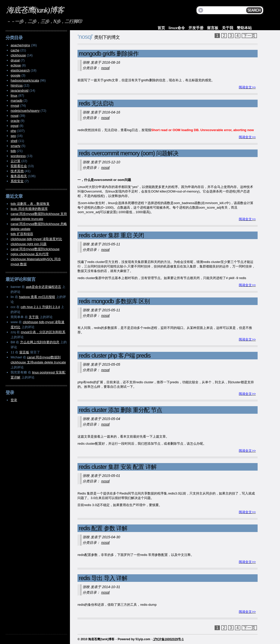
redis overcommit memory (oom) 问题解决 (128, 153)
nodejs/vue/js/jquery (25, 111)
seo (13, 136)
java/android (19, 90)
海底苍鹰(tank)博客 (35, 10)
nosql (105, 68)
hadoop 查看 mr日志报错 (37, 297)
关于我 (228, 28)
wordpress (18, 156)
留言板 (213, 28)
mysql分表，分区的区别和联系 (43, 332)
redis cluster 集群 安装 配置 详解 (118, 467)
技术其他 (17, 171)
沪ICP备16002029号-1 (168, 639)
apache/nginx (20, 45)
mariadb (16, 101)
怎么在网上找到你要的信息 (40, 342)
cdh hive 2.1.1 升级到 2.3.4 (40, 307)
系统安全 (17, 181)
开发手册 (196, 28)
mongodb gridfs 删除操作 (109, 54)
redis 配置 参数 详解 (103, 528)
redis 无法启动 (96, 103)
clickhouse (18, 55)
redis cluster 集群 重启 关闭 (111, 235)
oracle (15, 121)
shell (14, 141)
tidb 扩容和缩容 (22, 234)
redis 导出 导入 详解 (103, 578)
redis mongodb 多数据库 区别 (114, 301)
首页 (161, 28)
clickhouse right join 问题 (29, 244)
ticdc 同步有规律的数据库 (29, 209)
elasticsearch (20, 70)
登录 (14, 400)
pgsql (14, 126)
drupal (15, 60)
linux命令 (177, 28)
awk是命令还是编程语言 (44, 287)
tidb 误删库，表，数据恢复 (30, 204)
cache (15, 50)
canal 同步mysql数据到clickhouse (35, 249)
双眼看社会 (19, 166)
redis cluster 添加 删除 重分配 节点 (120, 410)
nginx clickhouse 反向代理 (30, 254)
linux (14, 96)
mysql (15, 106)
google (15, 75)
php (13, 131)
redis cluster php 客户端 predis (115, 356)
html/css (17, 85)
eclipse (16, 65)
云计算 (15, 161)
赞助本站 (244, 28)
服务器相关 (19, 176)
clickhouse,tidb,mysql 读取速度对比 (36, 239)
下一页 (249, 36)
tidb (13, 151)
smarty (15, 146)
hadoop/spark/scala (25, 80)
